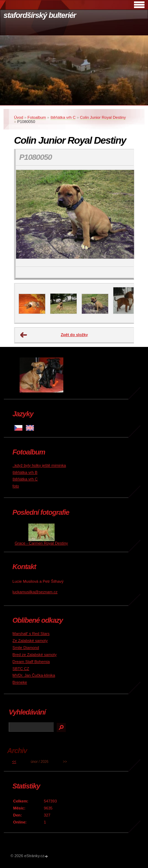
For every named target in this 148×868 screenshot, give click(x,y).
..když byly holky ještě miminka (39, 465)
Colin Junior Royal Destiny (103, 117)
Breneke (20, 682)
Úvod (19, 117)
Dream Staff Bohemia (31, 662)
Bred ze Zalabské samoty (35, 655)
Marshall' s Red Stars (31, 634)
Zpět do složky (75, 335)
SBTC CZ (21, 669)
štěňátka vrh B (25, 472)
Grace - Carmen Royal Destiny (41, 543)
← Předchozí (24, 335)
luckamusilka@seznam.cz (35, 592)
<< (14, 762)
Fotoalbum (37, 117)
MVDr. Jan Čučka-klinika (34, 675)
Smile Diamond (26, 648)
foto (16, 486)
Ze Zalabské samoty (30, 641)
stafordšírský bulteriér (40, 15)
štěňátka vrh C (63, 117)
